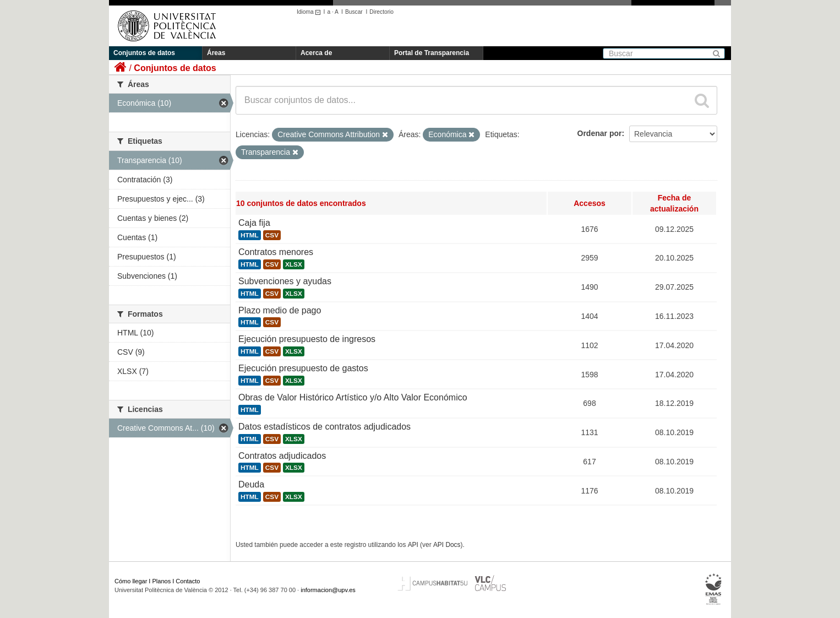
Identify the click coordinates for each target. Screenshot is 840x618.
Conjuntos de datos (144, 53)
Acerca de (316, 53)
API (413, 545)
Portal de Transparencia (432, 53)
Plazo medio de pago (280, 310)
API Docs (447, 545)
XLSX (294, 264)
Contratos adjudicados (282, 456)
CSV (272, 235)
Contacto (188, 581)
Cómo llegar (131, 581)
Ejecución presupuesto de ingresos (307, 339)
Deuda (251, 484)
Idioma (310, 12)
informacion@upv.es (328, 590)
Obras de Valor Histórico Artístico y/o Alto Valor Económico (353, 397)
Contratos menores (276, 252)
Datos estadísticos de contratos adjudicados (324, 427)
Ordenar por (600, 133)
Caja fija (254, 223)
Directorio (381, 12)
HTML (250, 235)
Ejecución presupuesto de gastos (303, 368)
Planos (162, 581)
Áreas (216, 53)
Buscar (354, 12)
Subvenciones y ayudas (285, 281)
